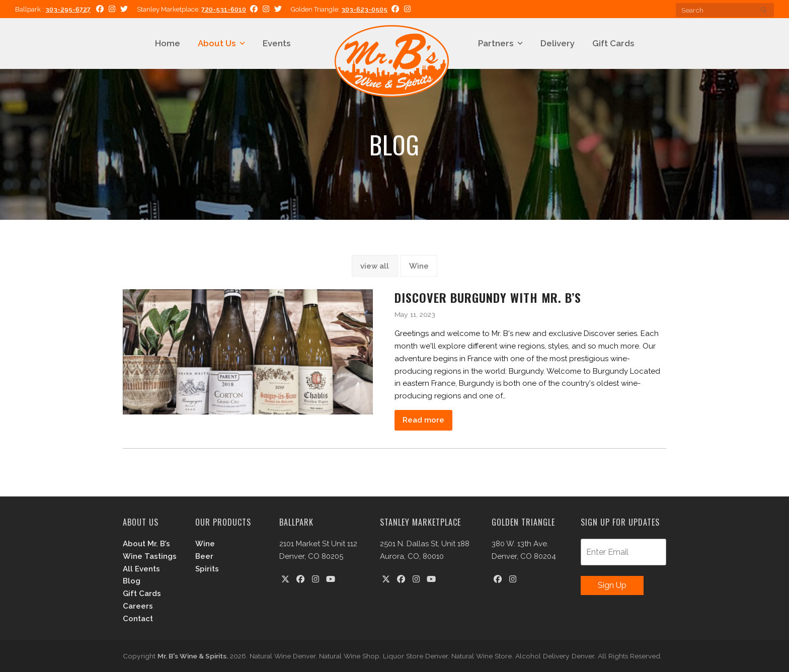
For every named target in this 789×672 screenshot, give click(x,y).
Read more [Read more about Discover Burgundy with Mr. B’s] (423, 420)
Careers (138, 606)
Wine (419, 266)
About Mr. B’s (146, 544)
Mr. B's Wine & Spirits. (193, 656)
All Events (141, 569)
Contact (138, 619)
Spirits (207, 569)
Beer (204, 556)
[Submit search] (764, 10)
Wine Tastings (150, 556)
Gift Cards (142, 594)
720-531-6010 (224, 9)
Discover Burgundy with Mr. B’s (488, 297)
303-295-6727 (68, 9)
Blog (132, 581)
